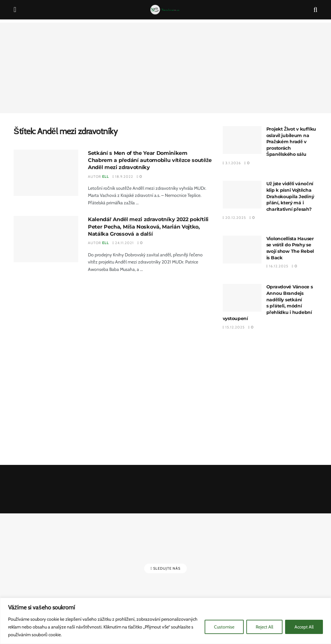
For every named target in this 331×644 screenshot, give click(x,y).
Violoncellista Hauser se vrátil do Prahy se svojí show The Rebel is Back (290, 248)
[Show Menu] (15, 10)
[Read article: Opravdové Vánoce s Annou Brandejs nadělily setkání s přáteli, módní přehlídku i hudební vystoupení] (242, 298)
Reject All (264, 627)
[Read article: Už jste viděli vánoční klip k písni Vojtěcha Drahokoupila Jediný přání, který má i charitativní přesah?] (242, 195)
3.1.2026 (232, 163)
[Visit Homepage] (165, 10)
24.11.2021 (123, 243)
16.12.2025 (277, 266)
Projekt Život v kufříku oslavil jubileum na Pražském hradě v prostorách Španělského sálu (291, 142)
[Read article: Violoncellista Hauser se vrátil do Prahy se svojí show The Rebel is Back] (242, 250)
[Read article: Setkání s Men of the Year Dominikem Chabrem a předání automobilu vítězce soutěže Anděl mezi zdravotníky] (46, 173)
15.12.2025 (234, 327)
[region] (165, 621)
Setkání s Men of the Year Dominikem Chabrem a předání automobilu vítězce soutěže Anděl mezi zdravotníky (150, 160)
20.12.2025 (234, 218)
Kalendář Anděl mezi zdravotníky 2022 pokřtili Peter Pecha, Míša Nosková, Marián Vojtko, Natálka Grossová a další (148, 227)
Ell (106, 177)
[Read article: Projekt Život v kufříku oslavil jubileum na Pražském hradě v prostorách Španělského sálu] (242, 140)
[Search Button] (315, 10)
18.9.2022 (123, 177)
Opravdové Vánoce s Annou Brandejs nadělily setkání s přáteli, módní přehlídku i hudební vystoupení (268, 303)
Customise (224, 627)
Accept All (304, 627)
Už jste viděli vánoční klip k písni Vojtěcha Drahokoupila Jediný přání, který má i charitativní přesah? (290, 196)
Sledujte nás (165, 568)
